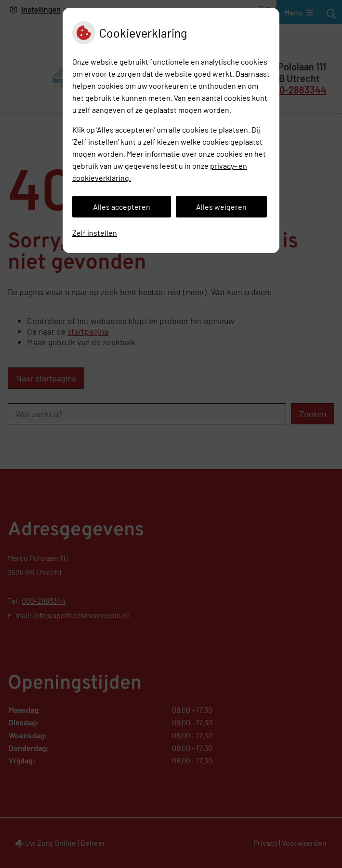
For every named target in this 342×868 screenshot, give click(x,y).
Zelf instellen (95, 233)
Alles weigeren (221, 207)
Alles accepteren (122, 207)
